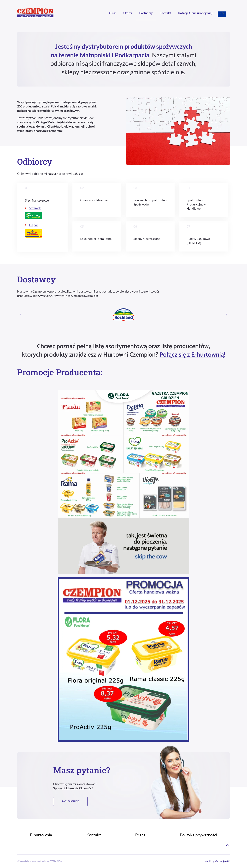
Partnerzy (146, 13)
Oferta (128, 13)
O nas (113, 13)
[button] (21, 315)
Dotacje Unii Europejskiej (195, 13)
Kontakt (165, 13)
